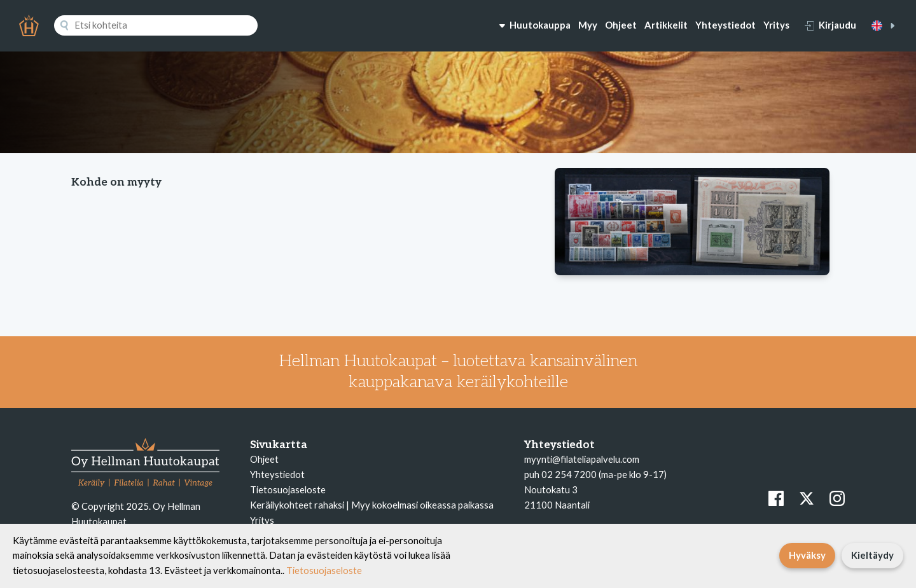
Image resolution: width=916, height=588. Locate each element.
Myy (588, 25)
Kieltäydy (872, 555)
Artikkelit (666, 25)
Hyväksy (807, 555)
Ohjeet (621, 25)
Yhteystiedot (725, 25)
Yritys (776, 25)
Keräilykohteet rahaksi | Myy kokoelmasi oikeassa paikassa (372, 505)
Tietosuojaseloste (288, 489)
